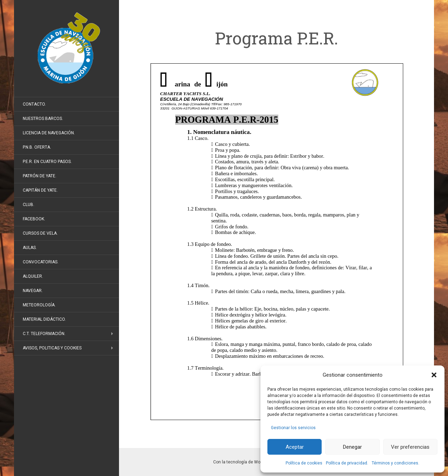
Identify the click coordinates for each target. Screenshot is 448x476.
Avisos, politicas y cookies (52, 348)
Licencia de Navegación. (49, 133)
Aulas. (30, 248)
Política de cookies (304, 463)
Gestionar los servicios (293, 428)
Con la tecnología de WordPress (244, 462)
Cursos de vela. (40, 233)
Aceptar (295, 447)
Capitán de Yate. (40, 190)
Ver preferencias (410, 447)
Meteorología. (39, 305)
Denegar (352, 447)
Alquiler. (33, 276)
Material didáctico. (44, 319)
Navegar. (33, 291)
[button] (434, 375)
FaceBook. (34, 219)
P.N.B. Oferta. (37, 147)
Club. (29, 205)
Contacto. (34, 104)
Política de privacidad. (347, 463)
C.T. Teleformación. (44, 334)
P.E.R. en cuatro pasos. (47, 162)
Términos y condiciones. (395, 463)
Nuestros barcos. (43, 119)
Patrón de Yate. (40, 176)
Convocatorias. (41, 262)
